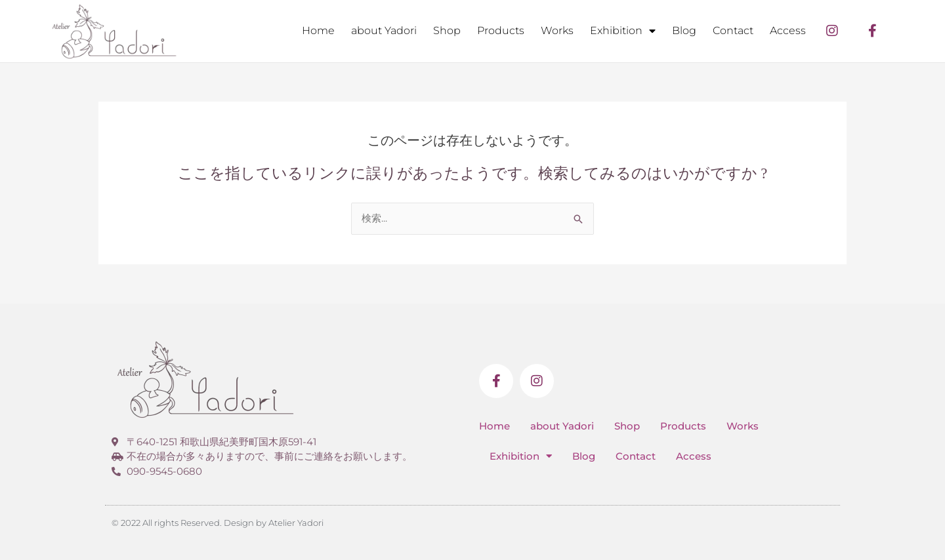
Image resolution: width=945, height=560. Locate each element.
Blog (684, 30)
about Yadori (384, 30)
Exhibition (623, 31)
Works (557, 30)
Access (788, 30)
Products (501, 30)
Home (318, 30)
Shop (447, 30)
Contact (733, 30)
